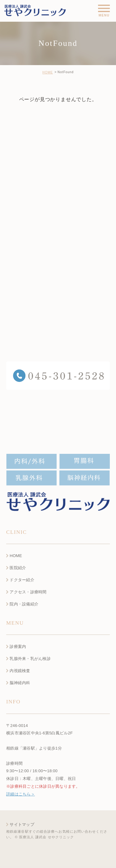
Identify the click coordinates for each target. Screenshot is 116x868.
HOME (48, 72)
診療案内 (18, 647)
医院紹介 (18, 568)
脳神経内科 (20, 683)
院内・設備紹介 (24, 604)
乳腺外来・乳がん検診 (30, 659)
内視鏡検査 (20, 671)
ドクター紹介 (22, 580)
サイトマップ (22, 824)
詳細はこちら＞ (21, 794)
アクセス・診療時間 (28, 592)
